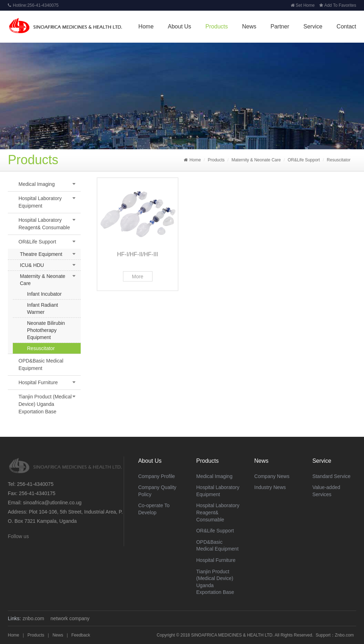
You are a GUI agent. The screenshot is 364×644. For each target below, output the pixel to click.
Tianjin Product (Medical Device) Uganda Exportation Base (45, 404)
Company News (272, 476)
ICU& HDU (32, 265)
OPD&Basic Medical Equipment (41, 364)
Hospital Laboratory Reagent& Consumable (44, 224)
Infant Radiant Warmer (42, 308)
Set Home (303, 5)
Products (217, 26)
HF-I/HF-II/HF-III (138, 254)
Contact (346, 26)
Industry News (270, 487)
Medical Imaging (37, 184)
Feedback (81, 635)
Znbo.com (344, 635)
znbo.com (34, 618)
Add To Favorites (338, 5)
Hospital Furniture (38, 382)
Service (313, 26)
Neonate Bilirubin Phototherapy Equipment (46, 330)
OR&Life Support (304, 160)
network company (70, 618)
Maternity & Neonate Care (256, 160)
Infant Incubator (44, 294)
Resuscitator (339, 160)
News (249, 26)
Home (146, 26)
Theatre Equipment (41, 254)
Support (323, 635)
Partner (280, 26)
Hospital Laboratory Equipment (40, 202)
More (138, 277)
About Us (180, 26)
